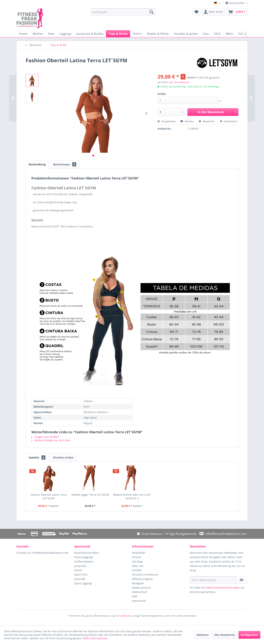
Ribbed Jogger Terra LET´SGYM (90, 495)
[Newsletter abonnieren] (242, 580)
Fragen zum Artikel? (45, 437)
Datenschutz (140, 592)
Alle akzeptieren (225, 635)
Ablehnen (203, 635)
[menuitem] (123, 12)
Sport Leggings (83, 583)
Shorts (78, 570)
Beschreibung (37, 164)
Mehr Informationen (96, 638)
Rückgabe (138, 583)
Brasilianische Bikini (87, 553)
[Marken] (38, 34)
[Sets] (206, 34)
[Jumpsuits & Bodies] (90, 34)
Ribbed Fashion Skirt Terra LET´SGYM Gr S (132, 497)
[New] (51, 34)
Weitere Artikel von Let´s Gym (51, 440)
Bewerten (207, 121)
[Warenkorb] (237, 12)
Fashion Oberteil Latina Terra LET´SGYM (49, 497)
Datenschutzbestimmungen (223, 588)
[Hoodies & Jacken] (186, 34)
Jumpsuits (80, 566)
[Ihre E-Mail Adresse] (213, 580)
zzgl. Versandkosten (179, 82)
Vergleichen (167, 121)
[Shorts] (137, 34)
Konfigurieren (249, 635)
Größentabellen (84, 562)
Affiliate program (142, 579)
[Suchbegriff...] (123, 12)
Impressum (139, 601)
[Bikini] (229, 34)
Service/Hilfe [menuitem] (235, 3)
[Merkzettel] (196, 12)
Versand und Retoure (145, 575)
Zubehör (37, 458)
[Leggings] (65, 34)
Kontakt (137, 570)
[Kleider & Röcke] (158, 34)
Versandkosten (124, 616)
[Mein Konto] (213, 12)
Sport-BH (80, 579)
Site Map (137, 562)
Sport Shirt (81, 575)
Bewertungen (65, 164)
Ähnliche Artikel (63, 458)
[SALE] (217, 34)
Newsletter (139, 553)
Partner (137, 557)
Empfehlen (229, 121)
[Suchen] (151, 12)
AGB (135, 596)
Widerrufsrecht (141, 588)
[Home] (23, 34)
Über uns (138, 566)
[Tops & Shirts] (118, 34)
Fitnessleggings (84, 557)
